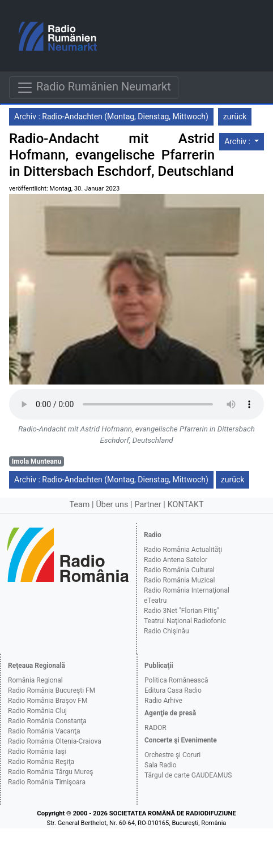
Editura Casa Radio (173, 690)
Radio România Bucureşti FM (52, 690)
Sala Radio (161, 765)
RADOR (155, 728)
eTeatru (155, 601)
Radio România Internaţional (187, 590)
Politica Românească (176, 680)
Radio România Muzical (179, 580)
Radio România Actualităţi (183, 550)
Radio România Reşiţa (41, 762)
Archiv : (238, 141)
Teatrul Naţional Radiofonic (185, 621)
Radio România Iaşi (37, 752)
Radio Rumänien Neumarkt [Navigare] (94, 88)
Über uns (112, 505)
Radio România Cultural (179, 570)
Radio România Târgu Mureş (50, 772)
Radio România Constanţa (47, 721)
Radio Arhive (163, 701)
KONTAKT (186, 505)
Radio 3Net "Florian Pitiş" (182, 611)
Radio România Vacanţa (44, 731)
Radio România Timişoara (47, 782)
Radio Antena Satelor (176, 560)
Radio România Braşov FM (48, 701)
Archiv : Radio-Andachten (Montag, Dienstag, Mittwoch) (111, 116)
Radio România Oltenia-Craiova (55, 741)
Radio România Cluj (37, 711)
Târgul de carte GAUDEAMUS (188, 775)
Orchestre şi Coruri (172, 755)
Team (79, 505)
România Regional (35, 680)
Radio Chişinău (167, 631)
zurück (235, 116)
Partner (148, 505)
